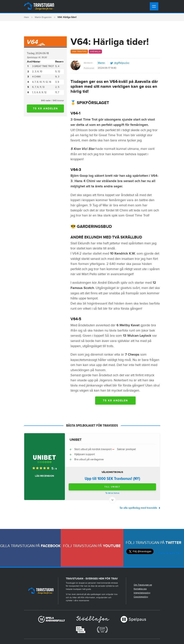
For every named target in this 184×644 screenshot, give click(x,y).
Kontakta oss (140, 589)
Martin (101, 63)
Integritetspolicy (142, 593)
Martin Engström (43, 17)
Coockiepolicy (141, 597)
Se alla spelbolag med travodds (138, 508)
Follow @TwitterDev (169, 553)
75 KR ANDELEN (45, 109)
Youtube (112, 546)
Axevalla (95, 52)
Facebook (51, 546)
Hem (26, 17)
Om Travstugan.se (143, 585)
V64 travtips (79, 52)
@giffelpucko (122, 63)
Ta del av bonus (112, 493)
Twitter (173, 543)
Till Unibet (112, 487)
